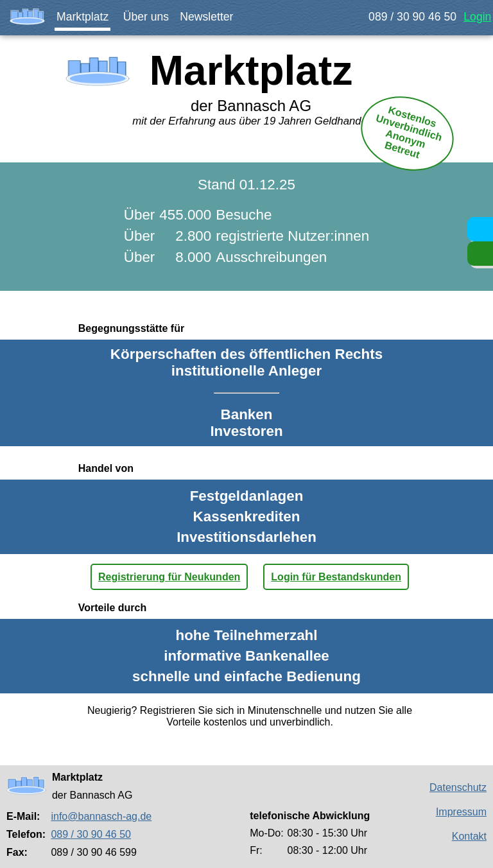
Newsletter (206, 17)
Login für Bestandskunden (336, 577)
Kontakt (469, 836)
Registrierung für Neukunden (169, 577)
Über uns (146, 17)
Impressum (461, 812)
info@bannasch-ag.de (101, 816)
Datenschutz (458, 787)
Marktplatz (82, 17)
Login (477, 17)
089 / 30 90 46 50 (412, 17)
